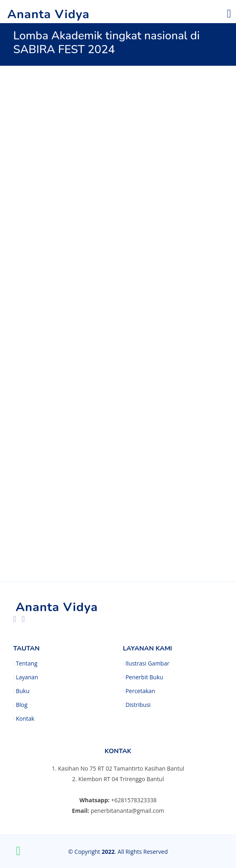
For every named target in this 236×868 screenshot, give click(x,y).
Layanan (27, 677)
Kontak (25, 719)
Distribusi (138, 705)
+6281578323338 (134, 800)
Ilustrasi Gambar (147, 663)
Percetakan (140, 691)
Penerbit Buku (144, 677)
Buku (23, 691)
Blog (22, 705)
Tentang (27, 663)
